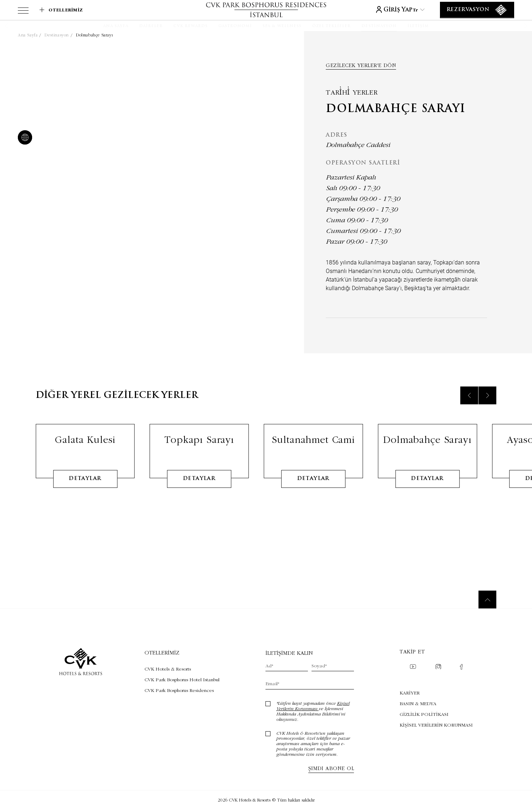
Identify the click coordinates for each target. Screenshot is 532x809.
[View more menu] (23, 12)
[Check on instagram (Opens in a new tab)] (438, 668)
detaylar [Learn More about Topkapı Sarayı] (199, 489)
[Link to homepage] (266, 10)
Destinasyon (57, 35)
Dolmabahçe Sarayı (94, 35)
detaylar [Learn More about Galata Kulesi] (85, 489)
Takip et (412, 651)
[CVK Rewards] (190, 26)
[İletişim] (418, 26)
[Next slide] (487, 406)
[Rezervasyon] (477, 10)
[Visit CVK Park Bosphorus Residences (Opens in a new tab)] (182, 690)
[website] (24, 138)
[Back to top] (487, 600)
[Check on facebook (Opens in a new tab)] (462, 668)
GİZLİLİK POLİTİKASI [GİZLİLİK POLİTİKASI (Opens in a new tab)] (424, 714)
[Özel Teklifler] (332, 26)
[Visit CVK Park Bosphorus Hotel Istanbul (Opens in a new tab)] (182, 679)
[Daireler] (151, 26)
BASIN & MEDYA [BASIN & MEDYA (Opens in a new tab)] (418, 703)
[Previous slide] (469, 406)
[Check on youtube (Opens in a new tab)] (413, 667)
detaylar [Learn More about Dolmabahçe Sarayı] (427, 489)
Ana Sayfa (28, 35)
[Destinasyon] (379, 26)
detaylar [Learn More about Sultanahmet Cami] (313, 489)
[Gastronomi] (235, 26)
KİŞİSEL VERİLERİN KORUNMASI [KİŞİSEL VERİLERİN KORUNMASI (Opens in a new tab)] (436, 725)
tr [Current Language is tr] (419, 10)
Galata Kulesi (85, 450)
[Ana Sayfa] (116, 26)
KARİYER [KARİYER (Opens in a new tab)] (410, 693)
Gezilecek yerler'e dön (361, 65)
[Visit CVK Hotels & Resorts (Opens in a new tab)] (182, 669)
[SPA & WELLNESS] (282, 26)
